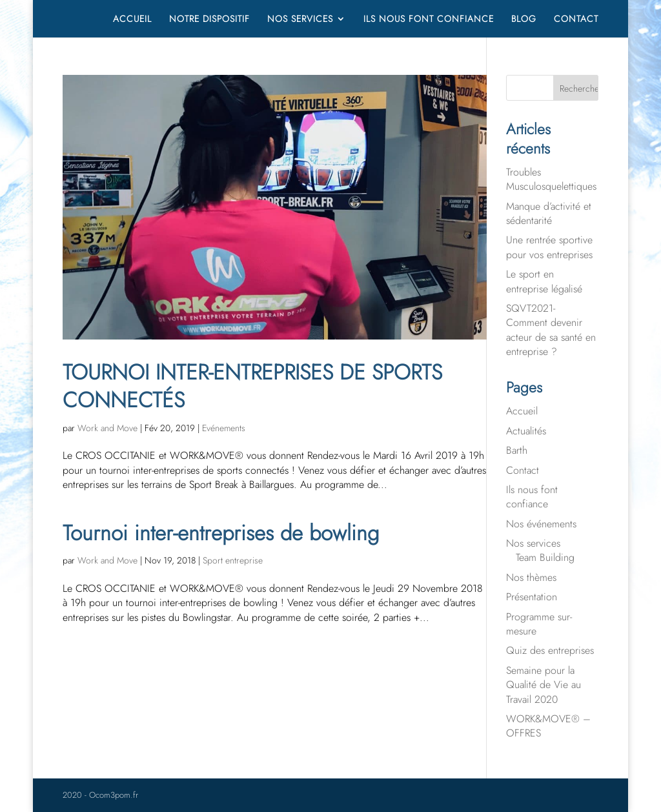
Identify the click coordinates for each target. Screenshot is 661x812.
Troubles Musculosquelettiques (551, 179)
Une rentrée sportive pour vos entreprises (549, 247)
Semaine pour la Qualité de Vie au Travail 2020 (544, 685)
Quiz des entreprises (550, 650)
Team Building (545, 557)
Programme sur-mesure (539, 624)
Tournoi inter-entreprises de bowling (221, 533)
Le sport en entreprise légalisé (544, 281)
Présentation (532, 597)
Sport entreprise (233, 560)
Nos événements (541, 524)
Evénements (224, 428)
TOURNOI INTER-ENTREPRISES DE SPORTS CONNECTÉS (252, 386)
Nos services (300, 20)
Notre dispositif (209, 20)
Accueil (132, 20)
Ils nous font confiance (429, 20)
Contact (576, 20)
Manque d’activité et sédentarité (549, 213)
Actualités (526, 431)
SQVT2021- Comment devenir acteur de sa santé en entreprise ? (551, 330)
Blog (524, 20)
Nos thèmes (531, 577)
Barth (517, 450)
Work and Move (107, 428)
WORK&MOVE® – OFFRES (548, 726)
